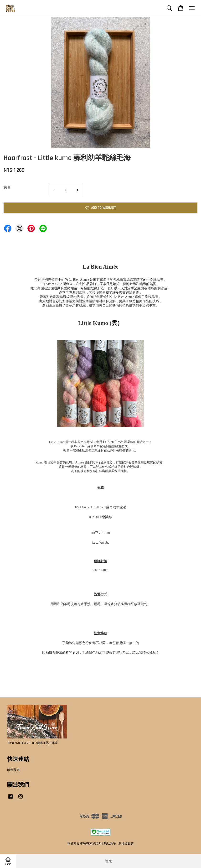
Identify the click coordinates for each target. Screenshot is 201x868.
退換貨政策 (126, 844)
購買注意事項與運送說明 (85, 844)
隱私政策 (110, 844)
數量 (7, 188)
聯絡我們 (13, 770)
